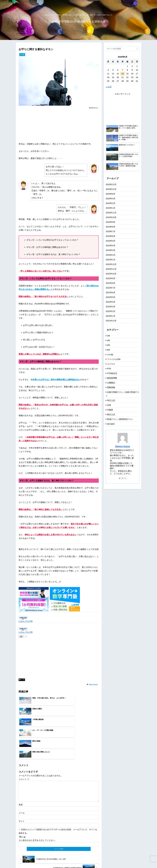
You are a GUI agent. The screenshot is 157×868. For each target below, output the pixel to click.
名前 (21, 776)
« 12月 (109, 87)
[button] (137, 49)
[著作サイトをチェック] (120, 478)
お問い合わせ (135, 862)
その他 (22, 680)
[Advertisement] (59, 125)
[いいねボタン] (21, 636)
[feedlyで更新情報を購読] (123, 478)
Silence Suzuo (123, 446)
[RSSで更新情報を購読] (125, 478)
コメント (24, 747)
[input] (123, 49)
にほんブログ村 (26, 621)
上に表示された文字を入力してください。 (38, 812)
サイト (22, 793)
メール (22, 784)
